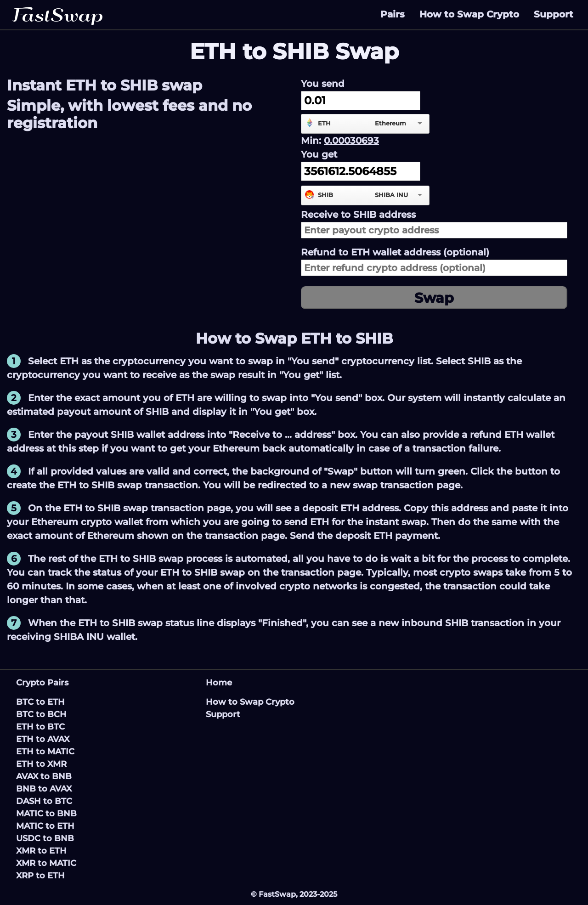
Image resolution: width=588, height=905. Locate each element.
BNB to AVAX (44, 789)
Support (554, 14)
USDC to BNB (45, 838)
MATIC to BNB (46, 814)
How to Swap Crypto (469, 14)
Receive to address (358, 215)
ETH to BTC (40, 727)
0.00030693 (351, 141)
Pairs (393, 14)
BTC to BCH (41, 714)
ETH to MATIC (45, 752)
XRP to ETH (40, 876)
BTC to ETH (40, 702)
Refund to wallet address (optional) (395, 252)
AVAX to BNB (44, 776)
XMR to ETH (41, 851)
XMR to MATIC (46, 863)
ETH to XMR (41, 764)
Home (219, 683)
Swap (434, 298)
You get (319, 154)
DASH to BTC (44, 801)
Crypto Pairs (42, 683)
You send (323, 84)
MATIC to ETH (45, 826)
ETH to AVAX (43, 739)
